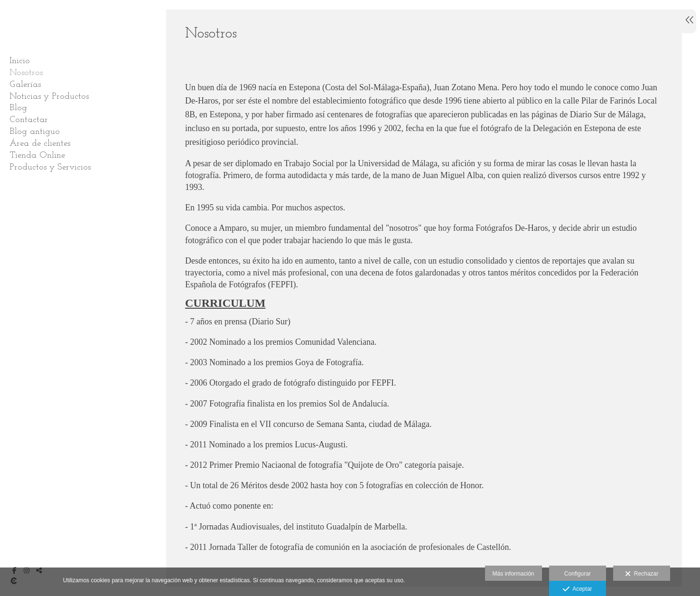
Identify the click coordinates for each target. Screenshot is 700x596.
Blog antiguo (35, 132)
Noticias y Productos (49, 97)
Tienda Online (37, 156)
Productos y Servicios (50, 167)
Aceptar (577, 589)
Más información (513, 574)
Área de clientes (40, 144)
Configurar (578, 574)
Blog (18, 108)
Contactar (29, 120)
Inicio (20, 61)
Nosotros (26, 73)
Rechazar (642, 574)
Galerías (25, 85)
